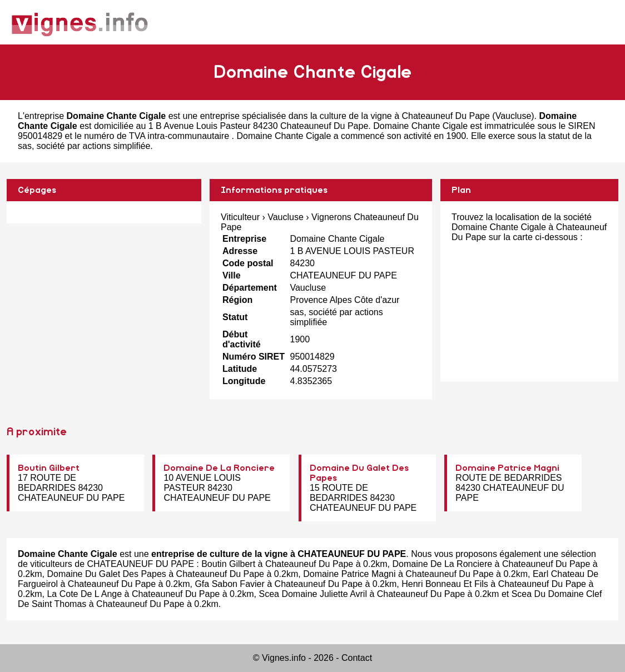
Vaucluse (514, 116)
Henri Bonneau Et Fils (445, 584)
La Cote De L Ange (84, 594)
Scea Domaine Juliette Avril (312, 594)
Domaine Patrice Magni (507, 468)
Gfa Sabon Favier (229, 584)
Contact (357, 658)
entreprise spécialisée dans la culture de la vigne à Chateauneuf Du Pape (345, 116)
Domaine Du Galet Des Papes (106, 574)
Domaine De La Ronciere (219, 468)
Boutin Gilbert (49, 468)
